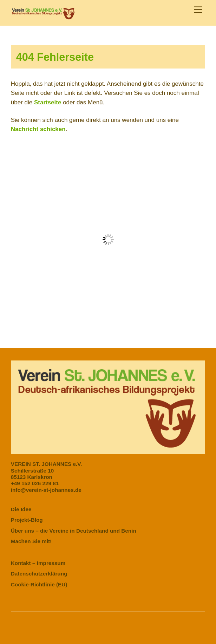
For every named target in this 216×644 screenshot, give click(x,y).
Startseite (48, 102)
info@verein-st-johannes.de (46, 490)
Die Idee (21, 509)
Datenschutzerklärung (39, 574)
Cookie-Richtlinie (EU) (39, 584)
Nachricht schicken (38, 129)
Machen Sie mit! (31, 541)
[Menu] (198, 9)
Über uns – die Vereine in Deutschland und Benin (74, 531)
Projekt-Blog (27, 520)
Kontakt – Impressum (38, 563)
